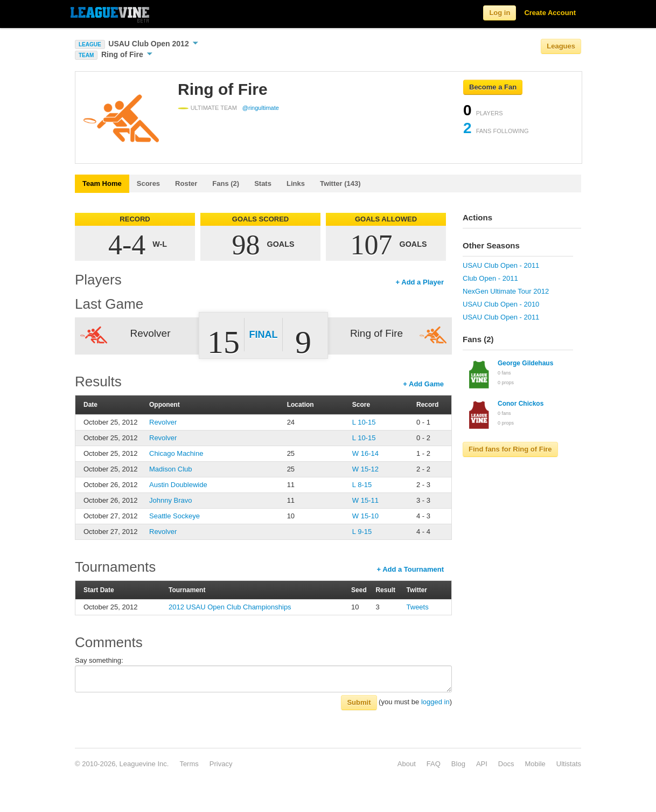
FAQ (434, 764)
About (407, 764)
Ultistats (569, 764)
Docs (506, 764)
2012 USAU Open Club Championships (230, 607)
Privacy (221, 764)
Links (296, 183)
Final (264, 335)
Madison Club (171, 469)
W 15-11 (365, 500)
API (482, 764)
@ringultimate (261, 108)
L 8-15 (362, 485)
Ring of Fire (127, 54)
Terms (189, 764)
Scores (148, 183)
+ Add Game (423, 384)
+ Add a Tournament (410, 569)
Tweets (418, 607)
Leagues (561, 46)
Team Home (102, 183)
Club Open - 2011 (490, 278)
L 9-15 (362, 532)
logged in (435, 702)
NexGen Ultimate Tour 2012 (506, 291)
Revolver (163, 422)
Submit (359, 702)
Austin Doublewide (178, 485)
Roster (186, 183)
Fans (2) (226, 183)
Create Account (550, 13)
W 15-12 (365, 469)
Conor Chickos (521, 404)
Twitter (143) (340, 183)
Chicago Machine (176, 453)
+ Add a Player (420, 282)
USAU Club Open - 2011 (501, 265)
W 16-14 (365, 453)
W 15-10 (365, 516)
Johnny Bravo (171, 500)
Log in (500, 13)
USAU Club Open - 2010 (501, 304)
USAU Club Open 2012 (153, 44)
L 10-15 (364, 422)
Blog (458, 764)
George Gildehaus (525, 363)
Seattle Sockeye (175, 516)
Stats (263, 183)
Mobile (535, 764)
